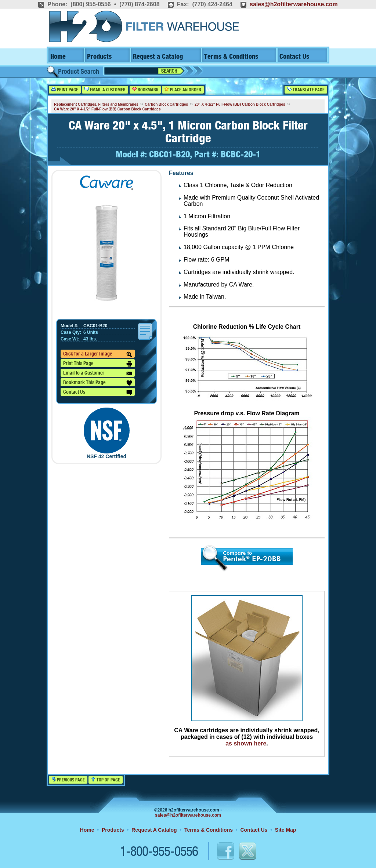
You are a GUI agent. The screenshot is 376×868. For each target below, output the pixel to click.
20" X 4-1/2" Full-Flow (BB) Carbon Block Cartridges (240, 104)
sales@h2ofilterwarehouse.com (294, 4)
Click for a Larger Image (98, 354)
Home (58, 57)
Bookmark (145, 90)
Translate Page (306, 90)
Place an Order (183, 90)
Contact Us (294, 57)
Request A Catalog (154, 830)
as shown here (246, 743)
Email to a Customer (98, 373)
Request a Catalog (158, 57)
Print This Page (98, 364)
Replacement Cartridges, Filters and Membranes (96, 104)
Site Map (286, 830)
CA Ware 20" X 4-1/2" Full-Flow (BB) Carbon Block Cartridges (107, 109)
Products (99, 57)
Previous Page (68, 780)
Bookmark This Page (98, 383)
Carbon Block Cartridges (166, 104)
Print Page (65, 90)
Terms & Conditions (231, 57)
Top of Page (106, 780)
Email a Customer (105, 90)
